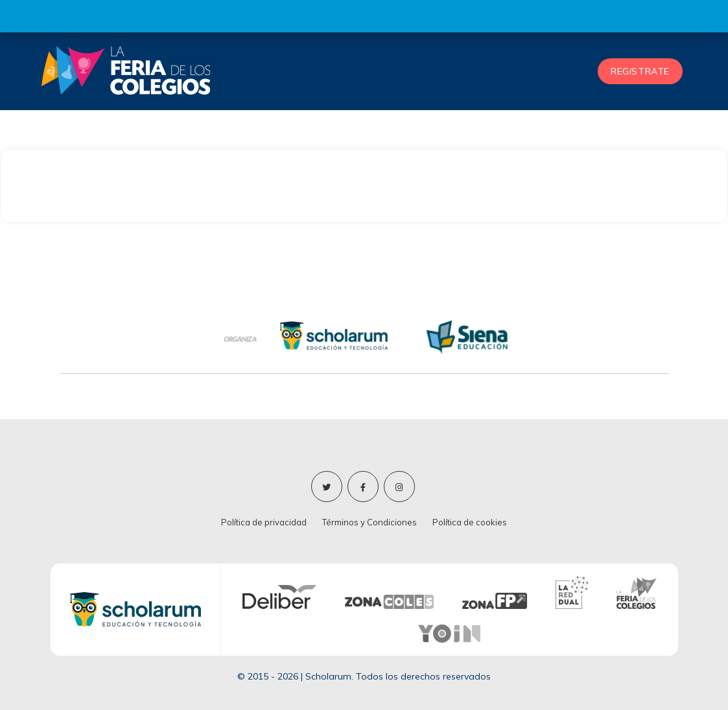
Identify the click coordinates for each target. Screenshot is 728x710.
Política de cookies (470, 522)
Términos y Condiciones (370, 522)
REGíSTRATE (640, 71)
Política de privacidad (264, 522)
